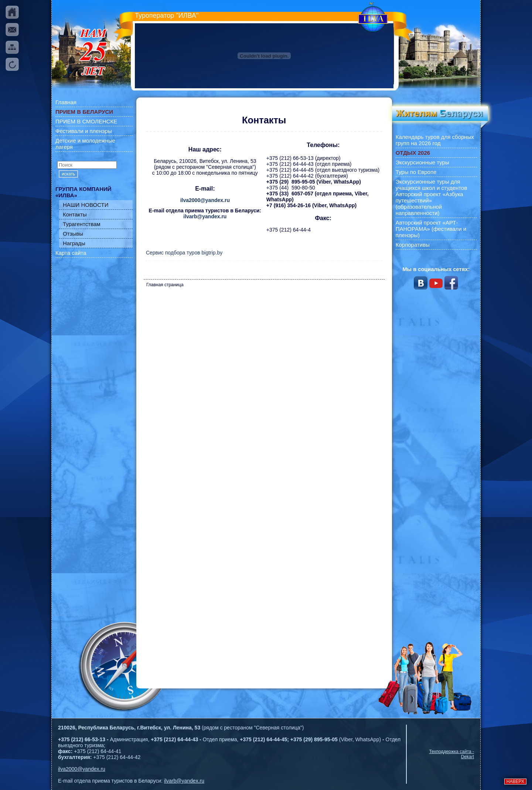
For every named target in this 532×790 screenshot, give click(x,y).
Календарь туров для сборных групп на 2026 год (435, 140)
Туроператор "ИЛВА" (167, 16)
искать (68, 174)
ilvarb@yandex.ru (205, 216)
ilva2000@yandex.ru (205, 200)
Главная (66, 102)
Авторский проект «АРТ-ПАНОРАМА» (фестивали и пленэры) (431, 229)
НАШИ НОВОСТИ (86, 205)
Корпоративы (413, 245)
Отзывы (73, 234)
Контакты (75, 214)
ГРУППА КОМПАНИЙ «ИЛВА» (83, 192)
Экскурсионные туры (422, 162)
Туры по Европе (416, 172)
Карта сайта (71, 253)
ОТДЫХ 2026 (413, 153)
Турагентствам (82, 224)
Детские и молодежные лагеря (85, 144)
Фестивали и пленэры (84, 131)
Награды (74, 243)
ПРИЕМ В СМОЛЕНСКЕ (86, 121)
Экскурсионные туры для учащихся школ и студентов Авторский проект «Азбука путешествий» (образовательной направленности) (432, 197)
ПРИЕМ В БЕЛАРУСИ (84, 112)
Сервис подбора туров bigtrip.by (184, 253)
